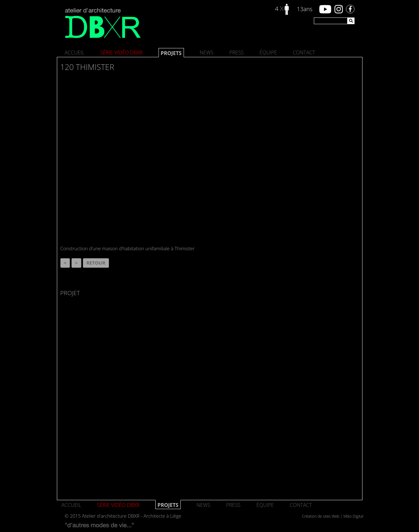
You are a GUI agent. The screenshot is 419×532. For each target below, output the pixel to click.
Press (237, 52)
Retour (96, 263)
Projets (171, 53)
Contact (304, 52)
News (207, 52)
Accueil (75, 52)
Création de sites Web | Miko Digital (333, 516)
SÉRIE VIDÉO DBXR (122, 52)
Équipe (268, 52)
